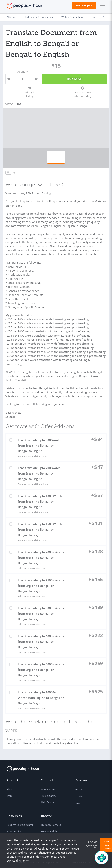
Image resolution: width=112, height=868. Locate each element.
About (10, 788)
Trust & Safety (48, 794)
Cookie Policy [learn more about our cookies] (20, 861)
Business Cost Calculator (20, 823)
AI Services (12, 17)
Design (94, 17)
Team (10, 794)
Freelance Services (51, 823)
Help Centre (47, 800)
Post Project (84, 5)
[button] (102, 5)
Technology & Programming (40, 17)
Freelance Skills (49, 829)
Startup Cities (14, 829)
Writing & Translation (73, 17)
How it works (48, 788)
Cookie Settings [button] (92, 844)
